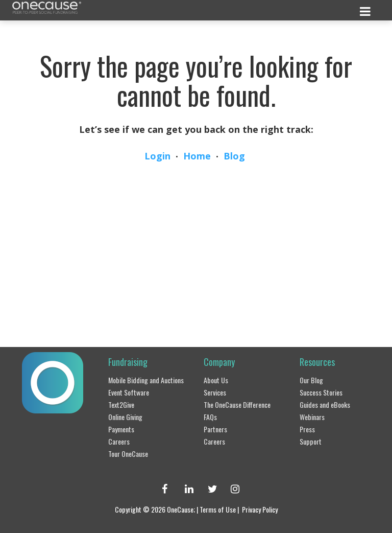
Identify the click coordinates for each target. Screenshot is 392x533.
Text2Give (121, 404)
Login (157, 156)
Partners (215, 429)
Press (307, 429)
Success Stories (321, 392)
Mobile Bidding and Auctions (146, 380)
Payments (121, 429)
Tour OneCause (128, 454)
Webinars (312, 417)
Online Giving (125, 417)
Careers (119, 441)
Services (215, 392)
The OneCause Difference (237, 404)
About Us (216, 380)
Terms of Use (218, 509)
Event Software (129, 392)
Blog (234, 156)
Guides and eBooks (325, 404)
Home (197, 156)
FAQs (210, 417)
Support (311, 441)
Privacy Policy (260, 509)
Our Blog (311, 380)
